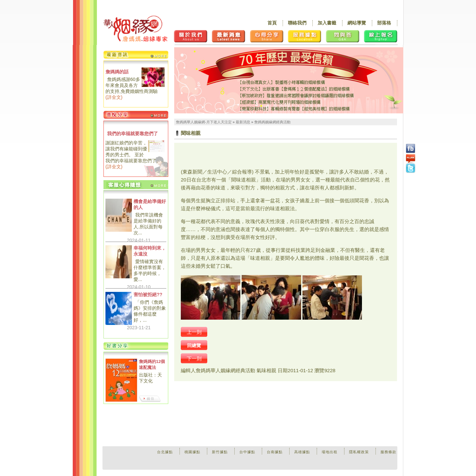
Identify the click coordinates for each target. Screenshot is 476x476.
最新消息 (243, 122)
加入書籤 (327, 23)
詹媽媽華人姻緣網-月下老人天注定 (204, 122)
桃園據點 (192, 452)
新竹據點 (220, 452)
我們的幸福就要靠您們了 (133, 134)
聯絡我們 (297, 23)
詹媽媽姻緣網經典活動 (272, 122)
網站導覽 (357, 23)
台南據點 (275, 452)
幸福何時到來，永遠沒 (150, 251)
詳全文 (114, 97)
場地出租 (330, 452)
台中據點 (247, 452)
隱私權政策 (359, 452)
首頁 (272, 23)
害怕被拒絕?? (148, 295)
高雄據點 (302, 452)
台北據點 (165, 452)
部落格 (384, 23)
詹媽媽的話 (117, 72)
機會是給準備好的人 (150, 204)
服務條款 (388, 452)
